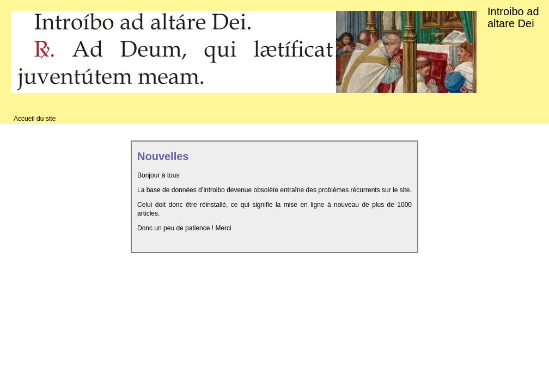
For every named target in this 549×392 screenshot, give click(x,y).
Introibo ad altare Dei (513, 17)
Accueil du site (35, 119)
